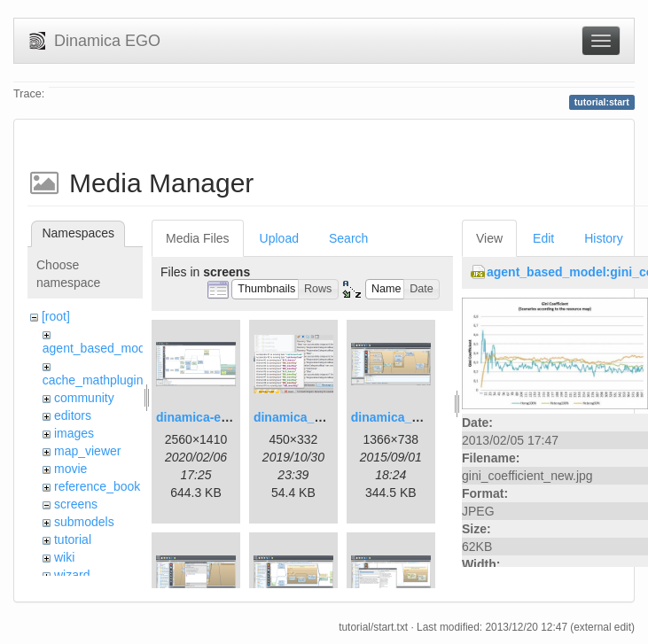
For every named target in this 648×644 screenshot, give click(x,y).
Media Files (198, 238)
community (84, 398)
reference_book (97, 486)
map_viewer (87, 451)
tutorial (73, 539)
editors (73, 415)
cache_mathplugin (93, 380)
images (74, 433)
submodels (84, 522)
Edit (543, 238)
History (604, 238)
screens (76, 504)
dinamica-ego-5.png (215, 417)
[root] (56, 316)
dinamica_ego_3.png (412, 417)
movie (70, 469)
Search (348, 238)
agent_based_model (99, 348)
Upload (279, 238)
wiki (64, 557)
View (489, 238)
